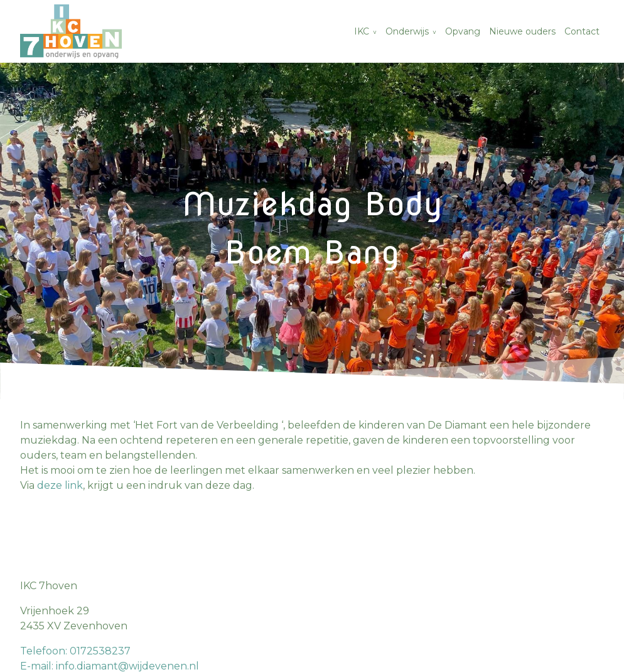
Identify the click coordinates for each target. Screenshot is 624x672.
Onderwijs (407, 31)
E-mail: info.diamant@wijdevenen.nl (110, 666)
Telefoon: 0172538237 (75, 651)
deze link (60, 485)
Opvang (463, 31)
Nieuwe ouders (522, 31)
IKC (362, 31)
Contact (582, 31)
